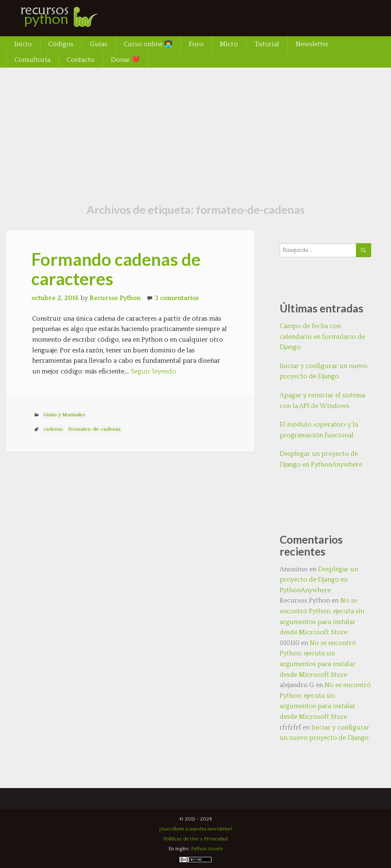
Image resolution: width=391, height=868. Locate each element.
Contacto (81, 60)
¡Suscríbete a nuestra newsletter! (196, 829)
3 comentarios (177, 298)
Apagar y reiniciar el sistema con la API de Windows (322, 401)
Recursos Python (115, 298)
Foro (196, 44)
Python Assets (207, 849)
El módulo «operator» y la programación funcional (319, 430)
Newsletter (312, 44)
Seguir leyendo (153, 371)
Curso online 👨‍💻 (148, 44)
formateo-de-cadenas (94, 429)
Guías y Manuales (64, 415)
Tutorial (267, 44)
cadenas (53, 429)
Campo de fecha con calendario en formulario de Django (322, 337)
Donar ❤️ (125, 60)
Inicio (23, 44)
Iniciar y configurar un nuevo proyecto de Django (324, 371)
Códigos (61, 44)
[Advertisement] (195, 129)
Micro (229, 44)
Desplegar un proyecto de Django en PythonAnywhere (321, 459)
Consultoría (32, 60)
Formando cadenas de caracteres (116, 269)
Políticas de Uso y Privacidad (195, 839)
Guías (99, 44)
